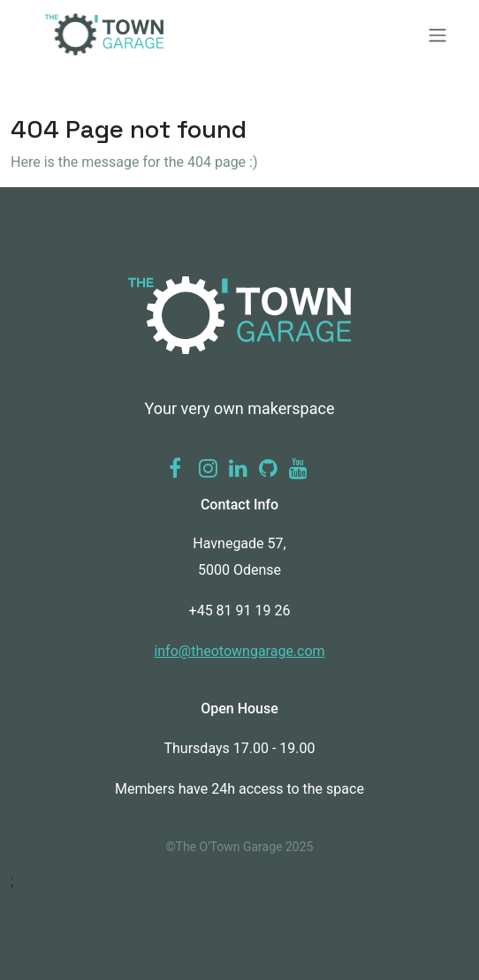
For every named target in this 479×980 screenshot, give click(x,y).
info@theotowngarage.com (239, 651)
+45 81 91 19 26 (240, 611)
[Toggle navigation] (239, 35)
